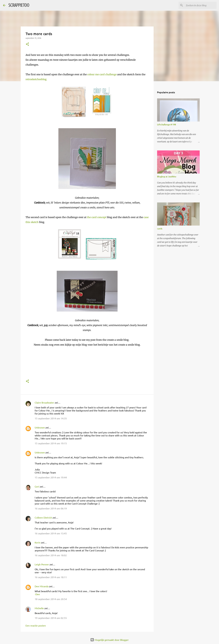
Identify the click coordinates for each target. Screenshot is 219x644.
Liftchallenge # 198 (167, 124)
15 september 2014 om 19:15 (51, 443)
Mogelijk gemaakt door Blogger (109, 640)
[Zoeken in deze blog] (201, 5)
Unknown (40, 427)
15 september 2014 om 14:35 (51, 418)
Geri (37, 486)
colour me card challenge (102, 74)
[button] (27, 44)
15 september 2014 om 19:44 (51, 477)
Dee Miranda (42, 586)
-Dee (37, 594)
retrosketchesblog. (36, 79)
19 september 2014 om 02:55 (51, 618)
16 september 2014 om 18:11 (51, 577)
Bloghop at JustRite (167, 177)
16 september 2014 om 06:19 (51, 508)
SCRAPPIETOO (19, 5)
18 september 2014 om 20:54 (51, 599)
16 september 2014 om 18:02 (51, 555)
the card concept (96, 217)
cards (160, 229)
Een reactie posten (36, 625)
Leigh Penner (42, 564)
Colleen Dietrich (43, 517)
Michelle (39, 608)
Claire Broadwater (44, 402)
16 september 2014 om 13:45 (51, 533)
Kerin (38, 542)
